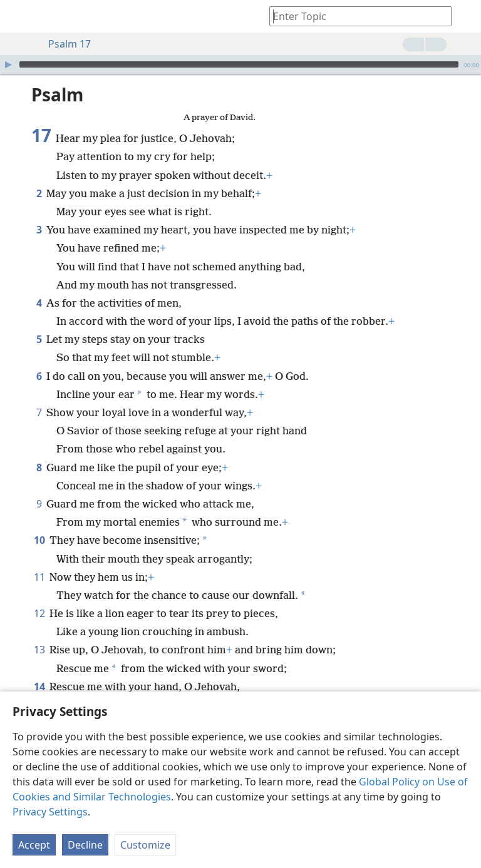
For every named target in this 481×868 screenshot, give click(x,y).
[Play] (8, 64)
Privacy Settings (50, 812)
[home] (19, 16)
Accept (34, 845)
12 (39, 613)
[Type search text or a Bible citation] (354, 16)
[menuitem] (19, 16)
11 (39, 577)
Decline (85, 845)
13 (39, 650)
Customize (145, 845)
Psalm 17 (63, 44)
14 (39, 687)
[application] (240, 64)
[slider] (239, 64)
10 (39, 540)
